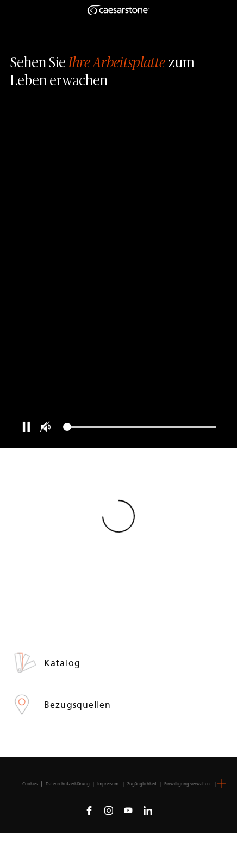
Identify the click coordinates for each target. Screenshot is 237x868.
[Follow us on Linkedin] (148, 810)
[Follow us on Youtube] (128, 810)
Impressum (108, 784)
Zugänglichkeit (142, 784)
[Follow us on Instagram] (109, 810)
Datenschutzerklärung (68, 784)
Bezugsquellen (79, 705)
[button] (222, 783)
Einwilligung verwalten (187, 784)
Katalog (64, 663)
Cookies (30, 784)
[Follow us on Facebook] (89, 810)
